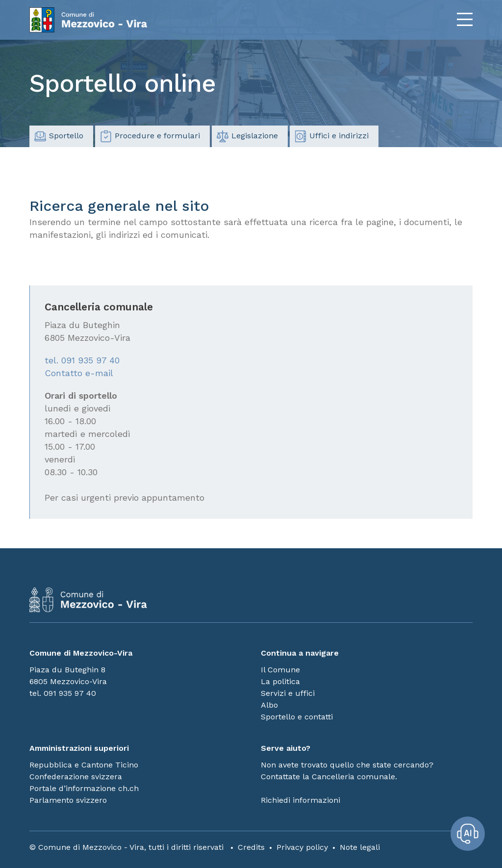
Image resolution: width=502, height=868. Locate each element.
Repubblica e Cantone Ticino (84, 765)
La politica (280, 681)
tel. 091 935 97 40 (82, 360)
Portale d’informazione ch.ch (84, 788)
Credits (251, 847)
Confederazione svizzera (76, 777)
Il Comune (280, 670)
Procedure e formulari (150, 136)
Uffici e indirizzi (332, 136)
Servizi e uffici (288, 693)
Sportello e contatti (297, 717)
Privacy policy (302, 847)
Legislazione (247, 136)
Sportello (59, 136)
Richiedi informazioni (301, 800)
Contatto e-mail (79, 373)
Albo (269, 705)
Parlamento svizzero (68, 800)
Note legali (360, 847)
